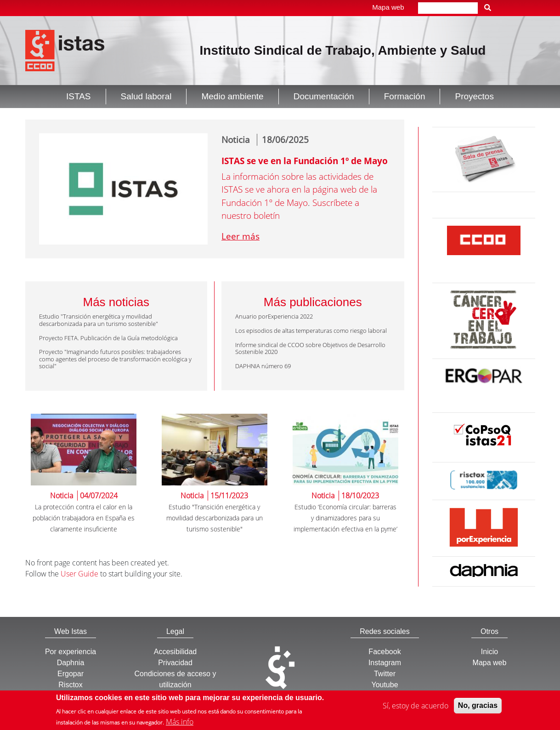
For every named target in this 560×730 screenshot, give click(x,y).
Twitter (385, 674)
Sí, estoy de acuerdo (416, 706)
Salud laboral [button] (146, 96)
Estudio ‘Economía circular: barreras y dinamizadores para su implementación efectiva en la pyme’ (345, 518)
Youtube (385, 685)
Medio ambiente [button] (232, 96)
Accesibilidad (175, 652)
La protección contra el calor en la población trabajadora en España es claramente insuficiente (84, 518)
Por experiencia (71, 652)
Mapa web (388, 7)
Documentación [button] (324, 96)
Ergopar (71, 674)
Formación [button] (405, 96)
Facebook (385, 652)
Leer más (240, 236)
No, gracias (478, 706)
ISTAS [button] (79, 96)
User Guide (79, 574)
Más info (180, 722)
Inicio (489, 652)
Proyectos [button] (474, 96)
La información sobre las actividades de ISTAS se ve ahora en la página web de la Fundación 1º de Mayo (299, 190)
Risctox (70, 685)
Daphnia (71, 663)
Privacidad (175, 663)
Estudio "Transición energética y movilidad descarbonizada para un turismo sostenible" (215, 518)
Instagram (385, 663)
